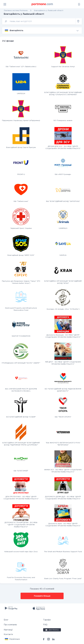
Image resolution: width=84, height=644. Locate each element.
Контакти (8, 634)
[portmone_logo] (42, 4)
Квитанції (8, 630)
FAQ (45, 625)
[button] (12, 639)
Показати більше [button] (42, 596)
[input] (39, 21)
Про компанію (10, 625)
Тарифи (47, 620)
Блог (6, 620)
